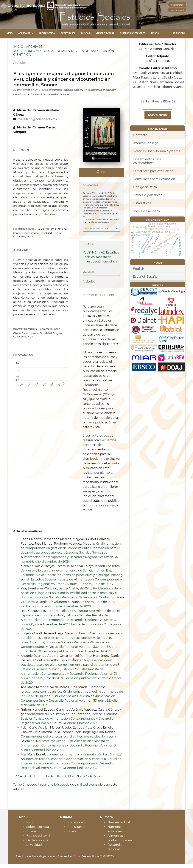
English (138, 269)
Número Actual (105, 34)
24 (90, 776)
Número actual (119, 822)
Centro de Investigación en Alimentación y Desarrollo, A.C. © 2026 (65, 856)
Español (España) (146, 277)
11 (41, 776)
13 (47, 776)
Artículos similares (28, 531)
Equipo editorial (38, 836)
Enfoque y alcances (148, 195)
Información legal (146, 143)
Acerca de (25, 34)
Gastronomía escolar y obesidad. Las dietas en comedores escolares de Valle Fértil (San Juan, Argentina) (72, 638)
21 (78, 776)
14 (51, 776)
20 (74, 776)
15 (55, 776)
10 (37, 776)
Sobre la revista (38, 827)
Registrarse (68, 34)
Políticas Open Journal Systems (157, 151)
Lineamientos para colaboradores (147, 161)
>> (101, 776)
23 (85, 776)
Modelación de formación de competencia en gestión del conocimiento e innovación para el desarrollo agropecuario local (71, 548)
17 (62, 776)
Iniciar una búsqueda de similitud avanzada (70, 785)
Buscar (86, 34)
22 (81, 776)
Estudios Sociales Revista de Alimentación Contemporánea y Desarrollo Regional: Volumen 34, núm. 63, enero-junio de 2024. (70, 745)
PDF (103, 172)
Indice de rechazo (147, 211)
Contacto (140, 135)
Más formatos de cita (97, 229)
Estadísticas (142, 203)
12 (44, 776)
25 (94, 776)
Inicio (9, 34)
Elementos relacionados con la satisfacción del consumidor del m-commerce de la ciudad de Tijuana (72, 692)
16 (58, 776)
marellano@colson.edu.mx (37, 119)
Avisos (155, 34)
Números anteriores (132, 34)
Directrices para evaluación (153, 171)
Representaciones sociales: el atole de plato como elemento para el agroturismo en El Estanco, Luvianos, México (71, 665)
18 (66, 776)
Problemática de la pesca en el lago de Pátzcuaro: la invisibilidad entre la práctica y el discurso (71, 593)
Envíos (31, 831)
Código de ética (145, 187)
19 (69, 776)
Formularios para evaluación (154, 179)
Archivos (34, 47)
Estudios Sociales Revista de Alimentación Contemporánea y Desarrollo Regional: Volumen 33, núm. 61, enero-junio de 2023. (69, 719)
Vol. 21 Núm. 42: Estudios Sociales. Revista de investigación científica (64, 53)
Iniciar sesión (47, 34)
